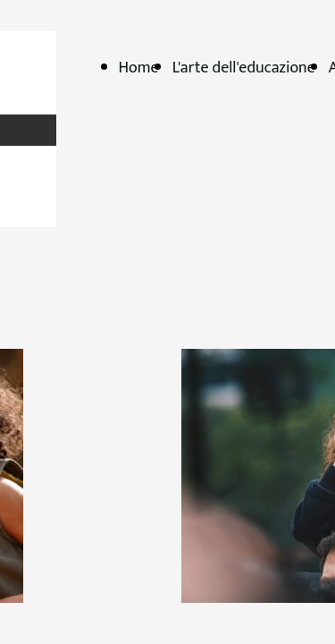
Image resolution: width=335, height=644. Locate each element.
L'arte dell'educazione (244, 68)
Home (139, 68)
